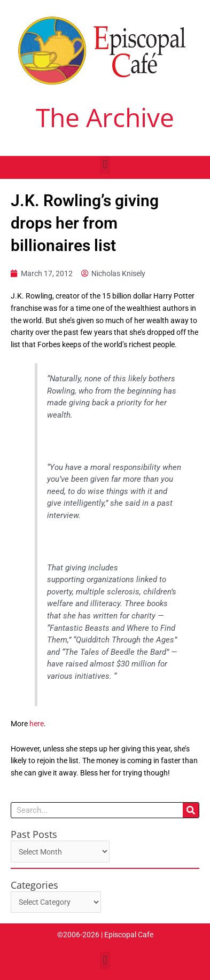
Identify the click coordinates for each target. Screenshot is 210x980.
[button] (105, 165)
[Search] (191, 810)
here (37, 724)
